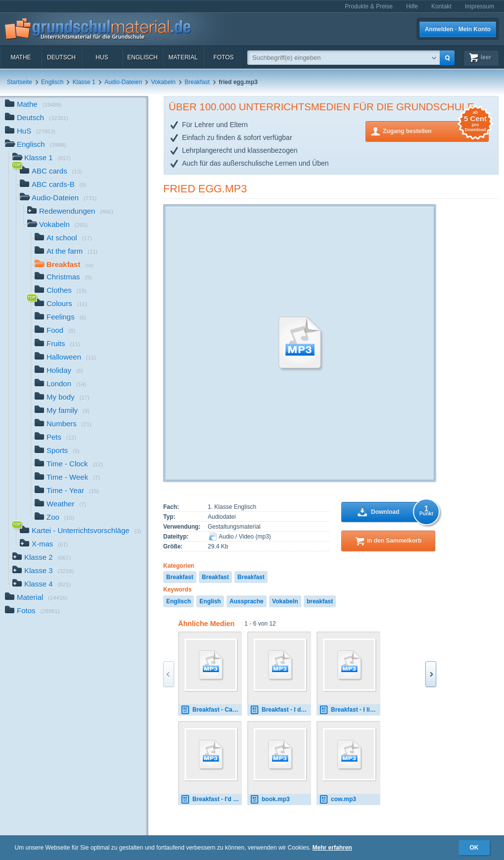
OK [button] (474, 848)
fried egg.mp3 (205, 189)
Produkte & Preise (369, 6)
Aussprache (247, 601)
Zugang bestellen (436, 130)
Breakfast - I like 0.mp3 (350, 710)
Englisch (142, 57)
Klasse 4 (42, 585)
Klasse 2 (42, 558)
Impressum (480, 6)
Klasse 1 (84, 82)
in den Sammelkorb (394, 541)
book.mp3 (270, 799)
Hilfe (412, 6)
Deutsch (61, 57)
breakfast (320, 601)
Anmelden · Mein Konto (458, 29)
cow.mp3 (338, 799)
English (210, 601)
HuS (102, 57)
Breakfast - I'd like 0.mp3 (211, 799)
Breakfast (197, 82)
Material (183, 57)
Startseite (20, 82)
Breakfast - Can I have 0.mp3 (211, 710)
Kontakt (441, 6)
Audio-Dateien (123, 82)
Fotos (223, 57)
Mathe (21, 57)
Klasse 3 (43, 571)
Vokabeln (163, 82)
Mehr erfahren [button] (332, 848)
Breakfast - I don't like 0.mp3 (280, 710)
